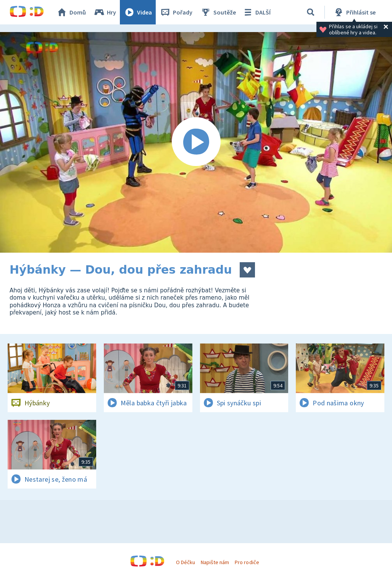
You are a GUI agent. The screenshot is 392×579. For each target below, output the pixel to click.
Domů (71, 12)
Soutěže (218, 12)
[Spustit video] (196, 142)
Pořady (176, 12)
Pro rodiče (247, 562)
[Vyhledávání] (311, 12)
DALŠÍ (256, 12)
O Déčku (186, 562)
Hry (105, 12)
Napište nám (215, 562)
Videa (138, 12)
